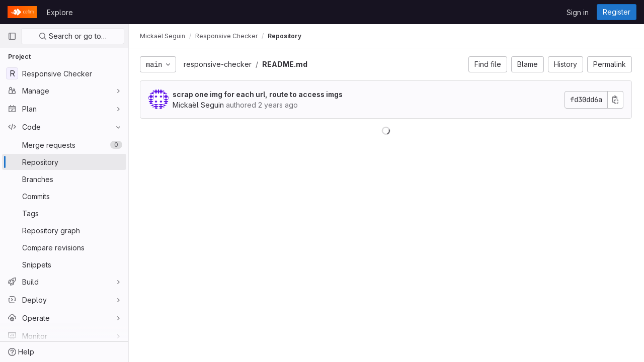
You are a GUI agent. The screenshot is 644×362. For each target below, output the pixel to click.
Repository (286, 36)
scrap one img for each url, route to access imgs (259, 94)
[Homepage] (22, 12)
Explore (60, 12)
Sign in (578, 12)
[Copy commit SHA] (615, 100)
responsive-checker (219, 64)
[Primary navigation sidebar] (12, 36)
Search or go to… (73, 36)
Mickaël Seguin (164, 36)
